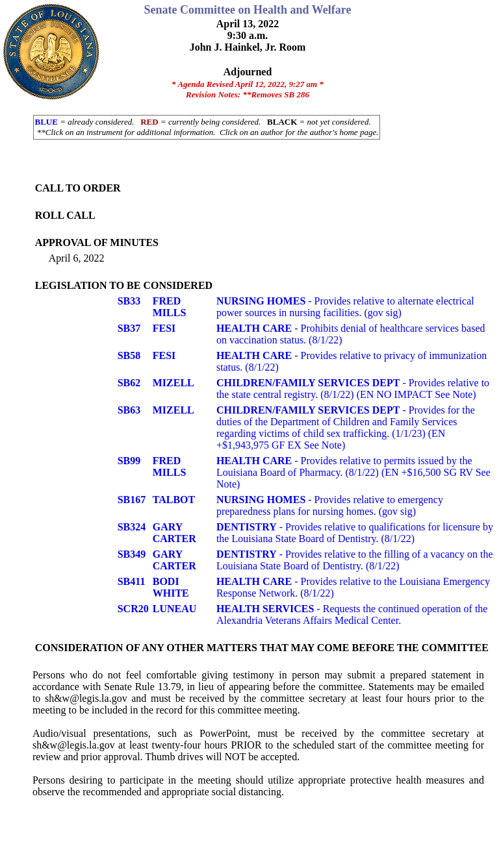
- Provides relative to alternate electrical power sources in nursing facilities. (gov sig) (345, 307)
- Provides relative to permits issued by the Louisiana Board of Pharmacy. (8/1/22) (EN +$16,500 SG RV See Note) (353, 472)
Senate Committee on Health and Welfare (248, 10)
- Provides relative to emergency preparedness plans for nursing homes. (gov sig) (330, 505)
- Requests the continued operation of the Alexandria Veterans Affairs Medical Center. (352, 614)
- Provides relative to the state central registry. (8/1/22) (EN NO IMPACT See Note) (353, 389)
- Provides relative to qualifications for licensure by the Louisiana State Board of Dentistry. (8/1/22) (355, 533)
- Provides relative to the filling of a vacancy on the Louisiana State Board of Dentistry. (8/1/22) (355, 560)
